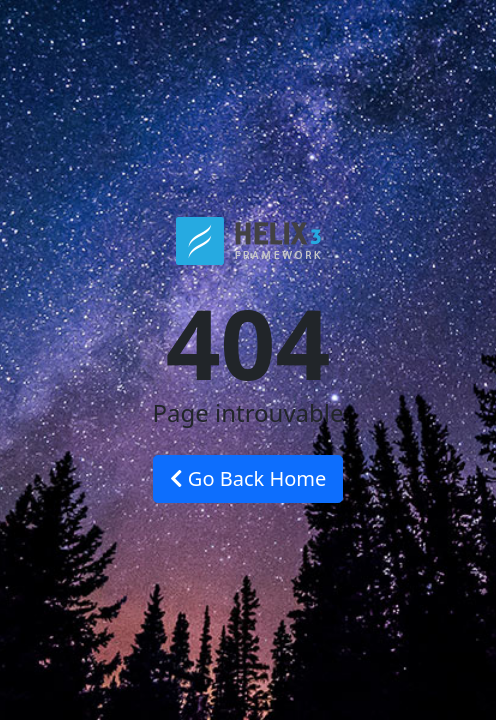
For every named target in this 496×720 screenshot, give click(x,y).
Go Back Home (248, 478)
